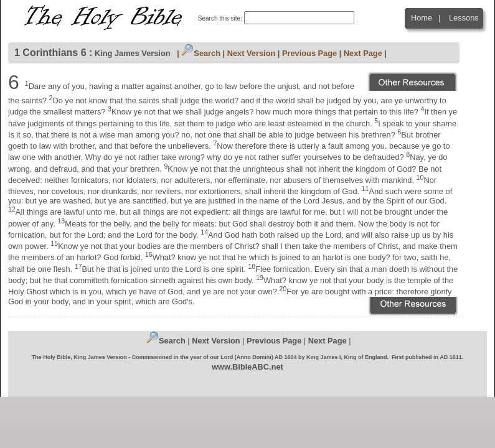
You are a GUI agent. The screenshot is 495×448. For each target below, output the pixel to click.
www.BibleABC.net (247, 367)
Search (201, 53)
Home (422, 18)
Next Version (252, 53)
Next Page (363, 53)
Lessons (464, 18)
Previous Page (309, 53)
